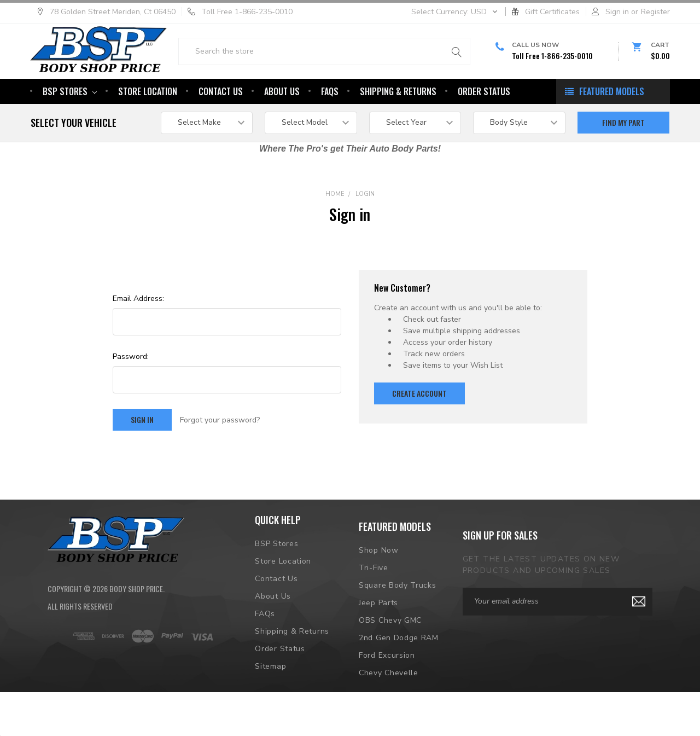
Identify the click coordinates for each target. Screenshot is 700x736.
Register (655, 12)
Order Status (484, 126)
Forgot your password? (220, 455)
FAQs (330, 126)
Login (365, 229)
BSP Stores (70, 126)
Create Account (419, 428)
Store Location (148, 126)
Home (335, 229)
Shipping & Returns (398, 126)
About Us (282, 126)
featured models (612, 126)
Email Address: (138, 334)
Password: (131, 392)
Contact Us (221, 126)
